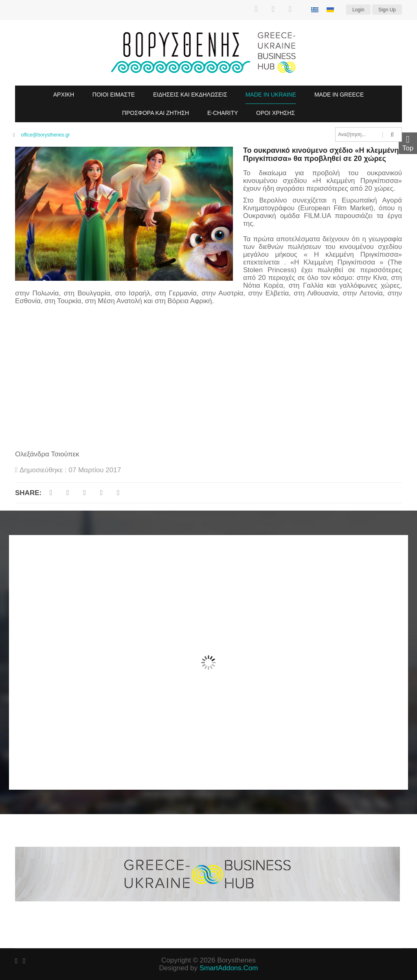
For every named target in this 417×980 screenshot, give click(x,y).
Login (358, 10)
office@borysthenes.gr (45, 135)
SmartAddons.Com (229, 968)
